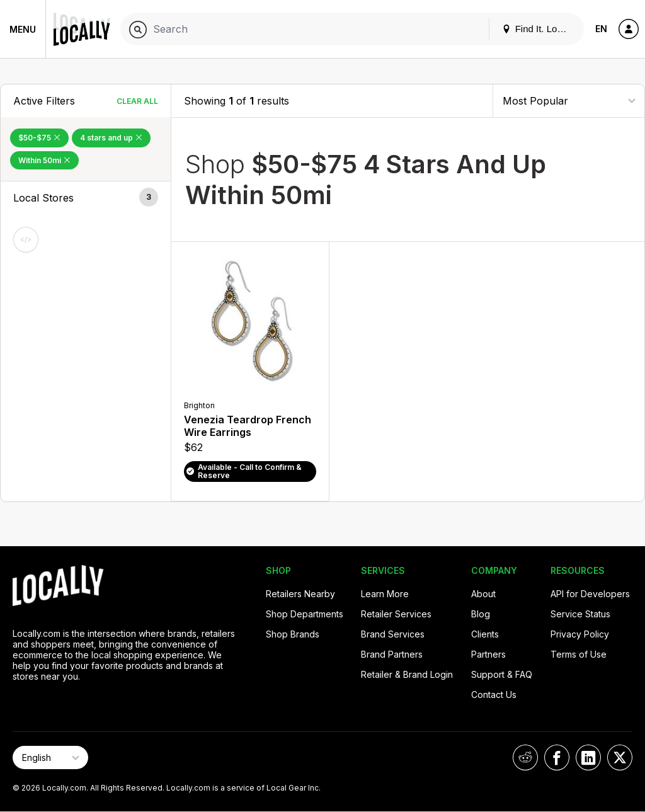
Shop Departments (305, 614)
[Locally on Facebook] (557, 758)
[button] (86, 198)
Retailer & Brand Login (407, 674)
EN (601, 29)
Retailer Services (396, 614)
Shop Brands (293, 634)
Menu (23, 29)
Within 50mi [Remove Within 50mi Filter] (44, 160)
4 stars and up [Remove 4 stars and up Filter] (111, 138)
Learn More (385, 594)
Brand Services (393, 634)
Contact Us (494, 695)
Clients (485, 634)
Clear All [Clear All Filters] (137, 101)
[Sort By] (569, 100)
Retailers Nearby (300, 594)
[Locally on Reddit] (525, 758)
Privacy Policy (580, 634)
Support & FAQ (502, 674)
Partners (488, 654)
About (483, 594)
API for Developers (590, 594)
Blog (481, 614)
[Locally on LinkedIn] (588, 758)
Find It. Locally (539, 29)
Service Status (580, 614)
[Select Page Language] (50, 758)
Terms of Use (579, 654)
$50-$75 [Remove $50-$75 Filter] (39, 138)
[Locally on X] (620, 758)
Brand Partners (392, 654)
